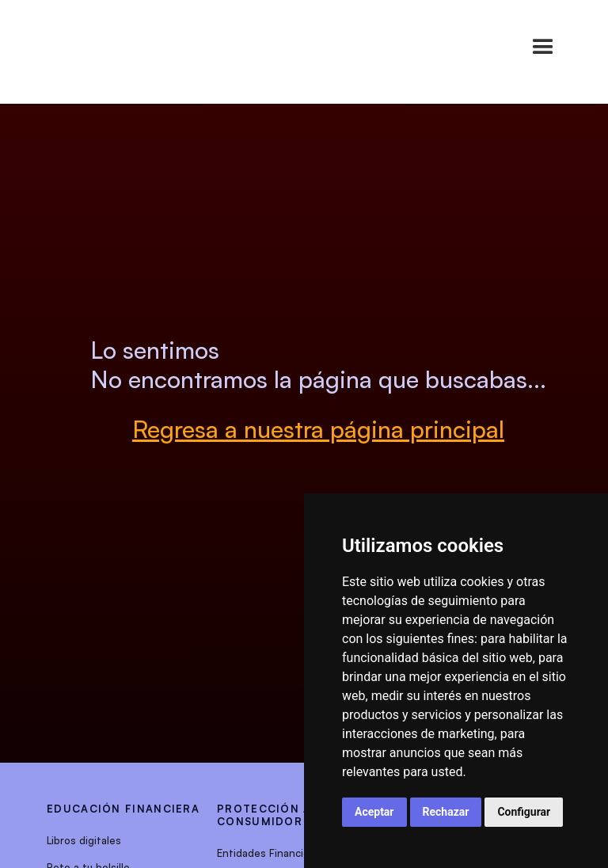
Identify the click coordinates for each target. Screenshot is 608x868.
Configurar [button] (524, 812)
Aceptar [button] (374, 812)
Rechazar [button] (446, 812)
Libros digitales (84, 840)
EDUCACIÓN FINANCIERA (123, 809)
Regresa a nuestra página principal (318, 429)
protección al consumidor (268, 815)
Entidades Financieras (271, 853)
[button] (543, 48)
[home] (82, 48)
